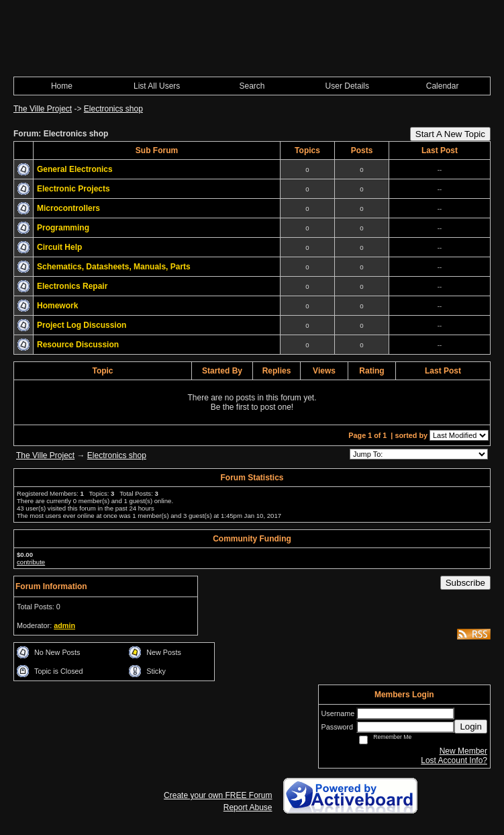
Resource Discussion (78, 345)
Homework (57, 306)
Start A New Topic (450, 134)
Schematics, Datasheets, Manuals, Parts (114, 267)
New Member (463, 751)
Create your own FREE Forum (218, 795)
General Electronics (75, 169)
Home (62, 86)
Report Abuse (248, 807)
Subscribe (465, 583)
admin (64, 625)
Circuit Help (59, 247)
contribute (31, 562)
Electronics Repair (72, 286)
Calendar (443, 86)
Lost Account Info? (454, 760)
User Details (347, 86)
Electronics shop (113, 109)
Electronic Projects (73, 189)
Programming (63, 228)
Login (471, 727)
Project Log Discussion (82, 325)
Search (252, 86)
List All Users (157, 86)
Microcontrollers (68, 208)
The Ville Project (43, 109)
